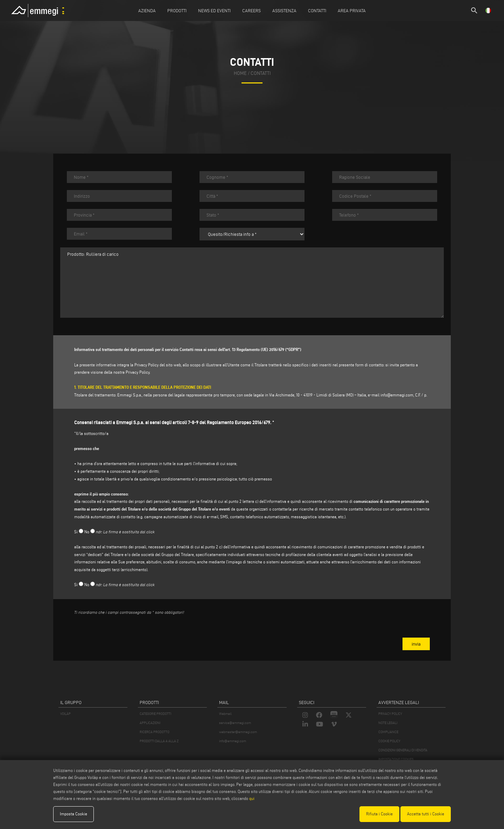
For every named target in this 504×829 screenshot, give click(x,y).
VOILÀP (65, 714)
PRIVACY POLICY (390, 714)
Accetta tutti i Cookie (426, 814)
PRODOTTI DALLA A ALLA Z (159, 741)
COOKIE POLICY (389, 741)
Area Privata (352, 10)
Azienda (147, 10)
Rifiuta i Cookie (379, 814)
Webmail (225, 714)
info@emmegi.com (397, 395)
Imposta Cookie (73, 814)
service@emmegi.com (235, 723)
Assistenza (284, 10)
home (240, 73)
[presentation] (127, 634)
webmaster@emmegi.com (238, 732)
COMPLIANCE (388, 732)
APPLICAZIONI (150, 723)
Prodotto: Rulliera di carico (252, 283)
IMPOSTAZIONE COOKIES (396, 759)
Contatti (317, 10)
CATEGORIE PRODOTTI (155, 714)
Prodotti (177, 10)
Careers (251, 10)
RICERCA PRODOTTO (155, 732)
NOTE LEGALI (388, 723)
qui (252, 798)
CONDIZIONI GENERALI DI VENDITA (403, 750)
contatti (261, 73)
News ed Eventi (214, 10)
